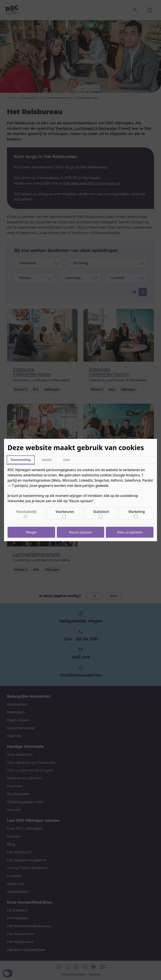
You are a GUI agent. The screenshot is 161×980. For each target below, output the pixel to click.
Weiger (31, 532)
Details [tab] (47, 460)
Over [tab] (67, 460)
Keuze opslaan (81, 532)
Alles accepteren (130, 532)
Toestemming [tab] (21, 460)
